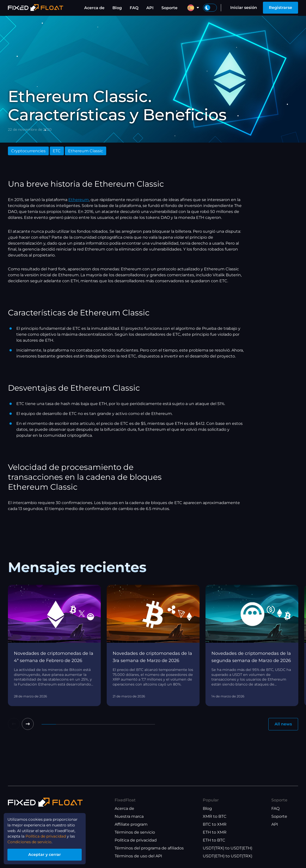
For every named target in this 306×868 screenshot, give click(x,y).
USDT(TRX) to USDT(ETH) (228, 848)
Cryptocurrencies (28, 151)
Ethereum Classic (86, 151)
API (150, 8)
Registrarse (280, 8)
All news (283, 724)
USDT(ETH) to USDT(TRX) (228, 856)
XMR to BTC (215, 816)
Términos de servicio (135, 832)
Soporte (169, 8)
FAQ (134, 8)
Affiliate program (131, 824)
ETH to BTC (214, 840)
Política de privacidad (136, 840)
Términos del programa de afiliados (149, 848)
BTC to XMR (215, 824)
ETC (57, 151)
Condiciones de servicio (31, 841)
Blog (117, 8)
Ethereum (79, 200)
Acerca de (94, 8)
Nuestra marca (129, 816)
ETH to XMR (215, 832)
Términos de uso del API (138, 856)
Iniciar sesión (244, 8)
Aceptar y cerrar (47, 854)
